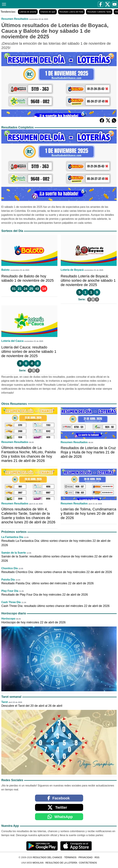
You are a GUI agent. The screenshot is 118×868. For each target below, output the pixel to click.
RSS (97, 857)
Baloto (5, 270)
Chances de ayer (48, 12)
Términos (70, 857)
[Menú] (3, 4)
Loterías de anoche (28, 12)
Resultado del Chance (47, 857)
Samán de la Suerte (14, 553)
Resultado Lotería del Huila (71, 12)
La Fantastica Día (12, 537)
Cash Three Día (11, 602)
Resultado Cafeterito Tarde (99, 12)
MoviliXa (38, 863)
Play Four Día (10, 591)
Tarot (5, 702)
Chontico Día (10, 568)
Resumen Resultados (15, 19)
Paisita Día (8, 580)
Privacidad (86, 857)
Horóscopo (8, 619)
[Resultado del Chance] (34, 4)
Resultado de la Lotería (61, 863)
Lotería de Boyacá (72, 270)
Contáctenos (88, 863)
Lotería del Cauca (12, 341)
